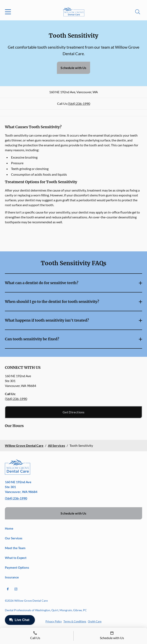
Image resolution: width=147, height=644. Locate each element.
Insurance (12, 577)
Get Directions (74, 412)
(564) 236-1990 (79, 103)
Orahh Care (95, 621)
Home (9, 528)
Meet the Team (15, 548)
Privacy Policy (54, 621)
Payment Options (17, 567)
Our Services (14, 538)
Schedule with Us (73, 68)
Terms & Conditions (75, 621)
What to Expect (16, 558)
